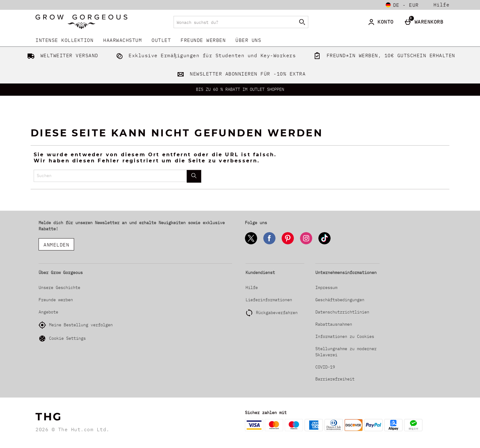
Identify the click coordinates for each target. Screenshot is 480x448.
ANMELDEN (56, 245)
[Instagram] (306, 243)
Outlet (161, 40)
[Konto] (382, 22)
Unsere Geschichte (59, 287)
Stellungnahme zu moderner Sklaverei (346, 352)
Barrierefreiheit (335, 379)
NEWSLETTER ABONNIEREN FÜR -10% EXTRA (240, 74)
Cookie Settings (62, 339)
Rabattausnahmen (334, 324)
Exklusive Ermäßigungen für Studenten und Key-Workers (205, 55)
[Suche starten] (302, 22)
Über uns (248, 40)
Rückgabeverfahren (277, 313)
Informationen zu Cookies (345, 336)
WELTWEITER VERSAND (62, 55)
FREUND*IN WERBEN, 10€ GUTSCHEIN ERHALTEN (383, 55)
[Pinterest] (288, 243)
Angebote (48, 312)
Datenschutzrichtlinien (342, 312)
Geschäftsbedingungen (340, 300)
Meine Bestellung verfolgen (76, 325)
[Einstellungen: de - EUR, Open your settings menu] (402, 5)
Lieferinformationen (269, 300)
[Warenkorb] (425, 22)
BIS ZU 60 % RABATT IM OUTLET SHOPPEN (240, 89)
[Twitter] (251, 243)
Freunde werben (203, 40)
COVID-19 (325, 367)
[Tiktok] (324, 243)
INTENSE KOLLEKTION (64, 40)
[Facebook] (269, 243)
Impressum (326, 287)
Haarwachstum (122, 40)
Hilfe (442, 5)
